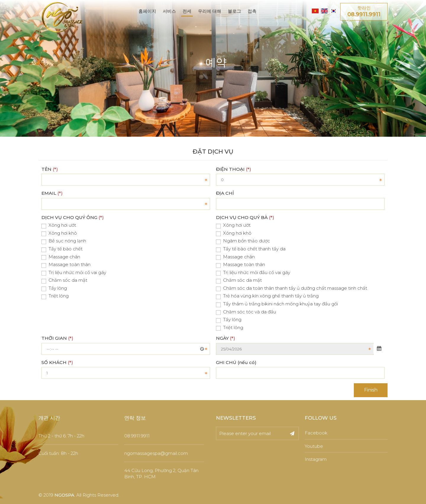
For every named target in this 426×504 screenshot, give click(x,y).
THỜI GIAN (57, 338)
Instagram (316, 459)
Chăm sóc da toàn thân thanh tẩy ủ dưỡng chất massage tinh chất (292, 288)
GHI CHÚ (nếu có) (236, 362)
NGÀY (226, 338)
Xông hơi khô (59, 233)
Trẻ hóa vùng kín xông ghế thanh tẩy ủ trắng (267, 296)
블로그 (234, 11)
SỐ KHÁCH (57, 362)
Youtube (314, 446)
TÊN (50, 169)
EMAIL (52, 193)
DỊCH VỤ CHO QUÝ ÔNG (73, 217)
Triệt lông (55, 296)
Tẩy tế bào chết (62, 249)
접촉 (252, 11)
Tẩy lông (54, 288)
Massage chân (61, 257)
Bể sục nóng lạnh (64, 241)
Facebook (316, 433)
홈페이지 (147, 11)
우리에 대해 (210, 11)
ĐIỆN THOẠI (234, 169)
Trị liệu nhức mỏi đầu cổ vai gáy (253, 273)
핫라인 (364, 12)
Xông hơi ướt (59, 225)
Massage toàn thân (66, 265)
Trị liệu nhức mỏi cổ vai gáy (74, 273)
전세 (187, 11)
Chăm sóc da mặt (64, 280)
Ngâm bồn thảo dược (243, 241)
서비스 (169, 11)
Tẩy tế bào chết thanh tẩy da (251, 249)
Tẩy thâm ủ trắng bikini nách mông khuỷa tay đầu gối (277, 304)
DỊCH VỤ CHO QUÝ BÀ (245, 217)
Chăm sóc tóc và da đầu (246, 312)
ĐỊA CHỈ (225, 193)
